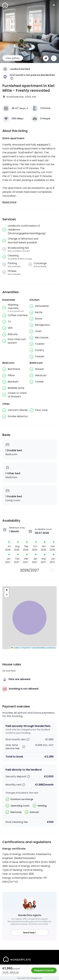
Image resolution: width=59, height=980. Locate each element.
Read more (9, 202)
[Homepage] (5, 5)
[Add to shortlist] (54, 58)
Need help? (29, 933)
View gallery (13, 58)
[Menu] (54, 5)
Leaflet (15, 648)
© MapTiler (25, 648)
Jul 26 (5, 972)
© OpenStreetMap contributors (43, 648)
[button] (7, 590)
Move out (14, 972)
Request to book (44, 970)
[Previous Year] (7, 570)
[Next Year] (52, 570)
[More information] (12, 79)
